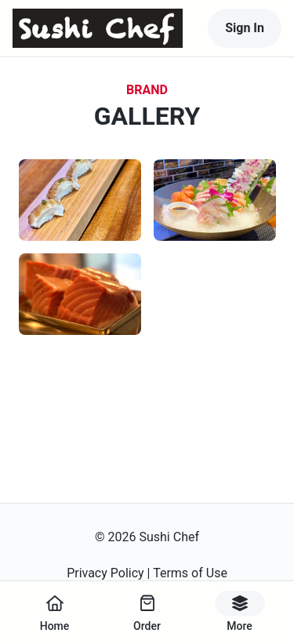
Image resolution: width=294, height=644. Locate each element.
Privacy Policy (105, 573)
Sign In (245, 28)
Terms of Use (190, 573)
